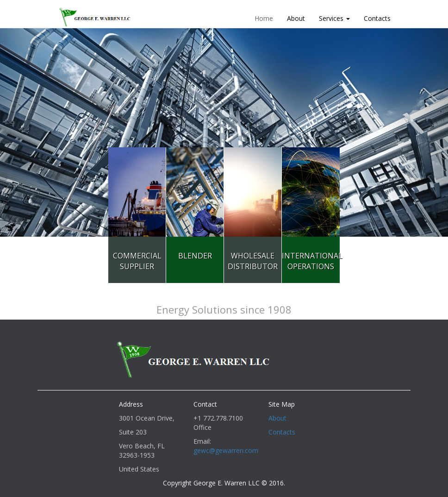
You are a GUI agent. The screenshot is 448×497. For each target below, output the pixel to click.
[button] (34, 132)
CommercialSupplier (137, 261)
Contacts (377, 18)
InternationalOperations (312, 261)
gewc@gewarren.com (226, 450)
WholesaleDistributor (253, 261)
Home (264, 18)
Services (334, 18)
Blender (195, 256)
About (296, 18)
